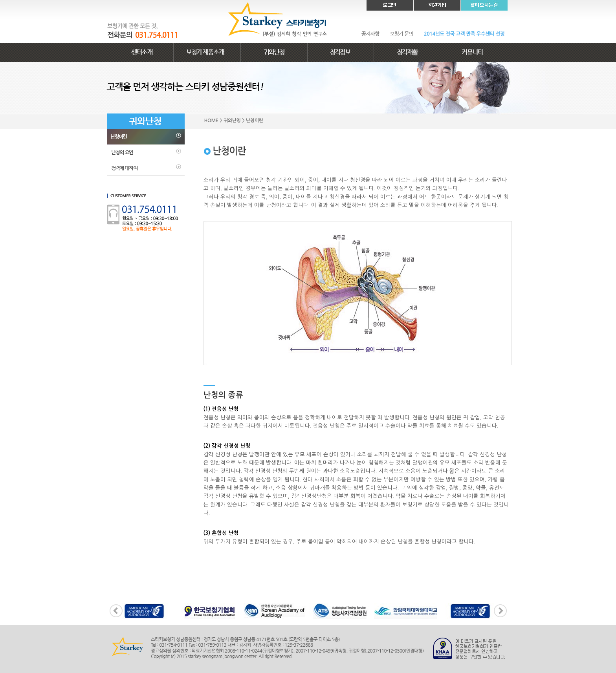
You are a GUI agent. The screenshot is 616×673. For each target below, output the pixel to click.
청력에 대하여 (146, 168)
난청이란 (146, 137)
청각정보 (341, 52)
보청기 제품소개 (207, 52)
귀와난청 (274, 52)
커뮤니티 (475, 52)
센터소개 (140, 52)
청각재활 (407, 52)
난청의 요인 (146, 152)
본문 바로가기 (0, 0)
